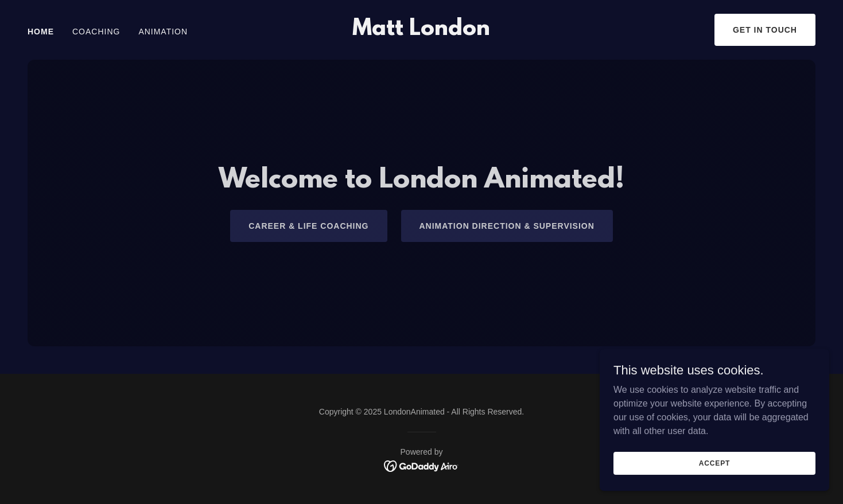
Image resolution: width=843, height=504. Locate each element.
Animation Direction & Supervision (507, 226)
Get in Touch (765, 30)
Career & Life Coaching (308, 226)
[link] (421, 32)
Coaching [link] (96, 32)
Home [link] (41, 32)
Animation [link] (163, 32)
